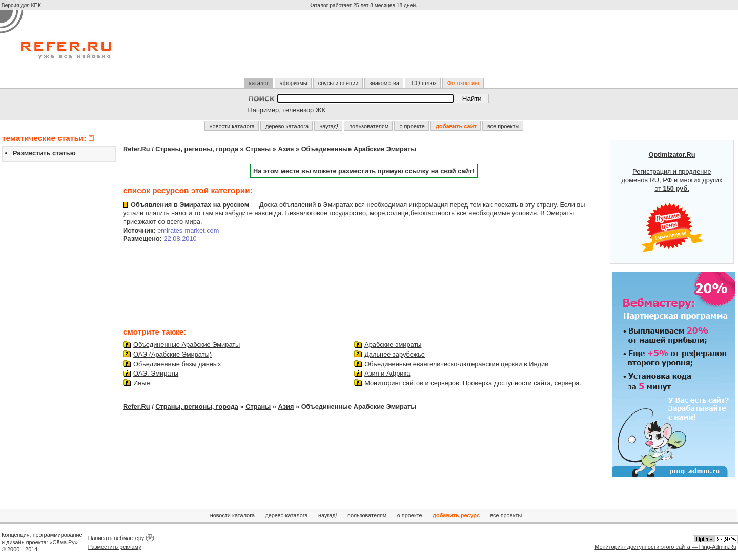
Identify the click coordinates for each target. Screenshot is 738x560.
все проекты (504, 126)
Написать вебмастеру (116, 538)
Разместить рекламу (115, 547)
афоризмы (294, 83)
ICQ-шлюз (423, 83)
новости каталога (232, 126)
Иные (142, 383)
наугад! (329, 126)
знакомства (384, 83)
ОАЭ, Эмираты (156, 373)
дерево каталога (287, 126)
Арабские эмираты (393, 345)
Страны (258, 149)
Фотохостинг (464, 83)
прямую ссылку (404, 171)
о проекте (412, 126)
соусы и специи (339, 83)
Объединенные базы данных (177, 364)
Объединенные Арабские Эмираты (187, 345)
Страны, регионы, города (197, 149)
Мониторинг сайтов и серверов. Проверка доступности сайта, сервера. (473, 383)
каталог (259, 83)
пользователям (369, 126)
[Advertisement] (364, 48)
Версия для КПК (21, 5)
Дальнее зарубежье (395, 354)
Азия (286, 149)
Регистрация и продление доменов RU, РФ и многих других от (672, 202)
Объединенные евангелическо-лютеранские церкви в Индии (456, 364)
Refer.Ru (137, 149)
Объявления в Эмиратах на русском (190, 205)
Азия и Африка (387, 373)
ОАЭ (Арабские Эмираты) (172, 354)
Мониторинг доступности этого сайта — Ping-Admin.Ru (665, 547)
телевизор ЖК (304, 110)
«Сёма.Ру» (64, 542)
